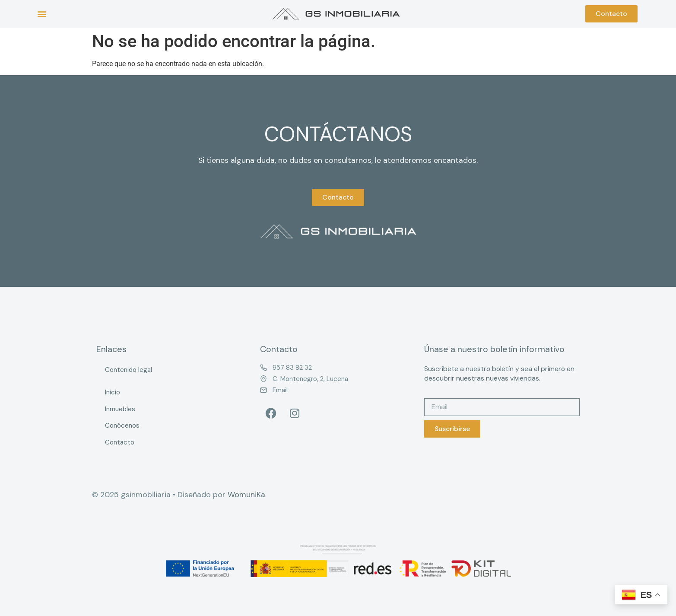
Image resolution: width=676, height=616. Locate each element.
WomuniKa (246, 495)
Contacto (120, 442)
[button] (42, 14)
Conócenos (122, 425)
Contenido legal (129, 370)
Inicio (113, 392)
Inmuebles (120, 409)
